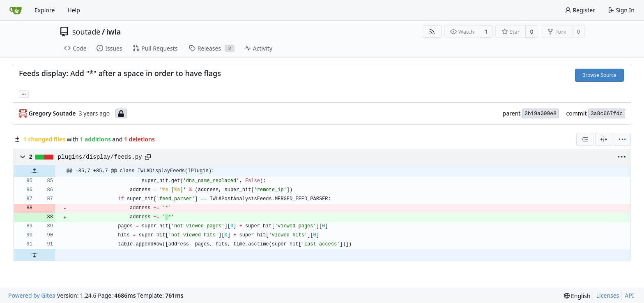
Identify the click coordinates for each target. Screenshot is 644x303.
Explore (45, 10)
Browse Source (599, 75)
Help (74, 10)
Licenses (608, 295)
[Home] (16, 10)
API (629, 295)
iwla (114, 32)
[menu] (622, 139)
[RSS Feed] (432, 32)
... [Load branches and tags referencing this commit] (24, 93)
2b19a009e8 (540, 114)
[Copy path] (148, 157)
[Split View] (604, 139)
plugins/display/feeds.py (100, 157)
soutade (86, 32)
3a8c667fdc (607, 114)
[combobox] (585, 139)
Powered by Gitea (32, 295)
